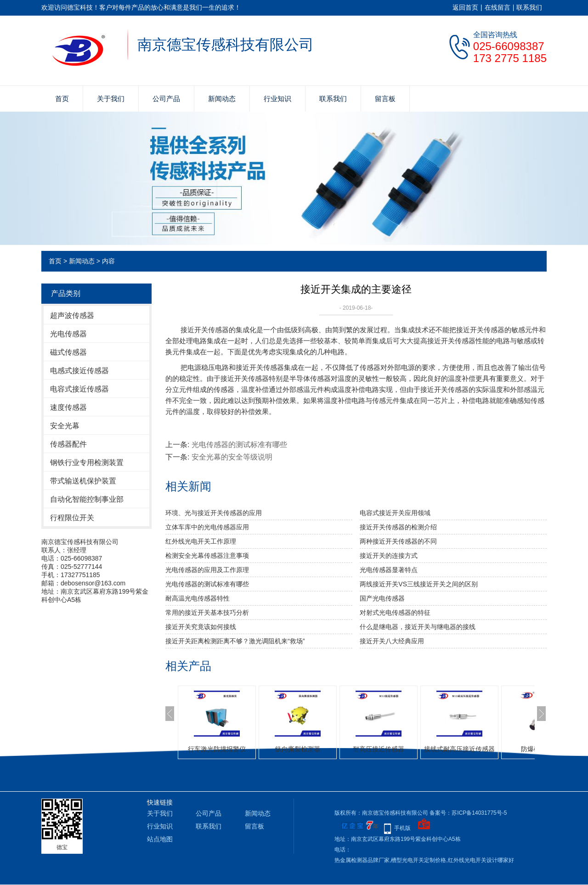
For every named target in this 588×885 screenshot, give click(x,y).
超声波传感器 (72, 315)
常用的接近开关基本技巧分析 (207, 613)
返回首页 (465, 7)
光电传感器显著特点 (389, 570)
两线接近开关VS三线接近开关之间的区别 (419, 584)
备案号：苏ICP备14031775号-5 (468, 813)
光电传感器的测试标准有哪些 (239, 445)
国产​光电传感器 (382, 598)
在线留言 (498, 7)
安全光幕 (65, 426)
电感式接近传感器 (79, 371)
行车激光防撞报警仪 (217, 749)
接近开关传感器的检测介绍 (398, 527)
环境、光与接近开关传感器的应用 (214, 513)
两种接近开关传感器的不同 (398, 541)
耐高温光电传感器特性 (198, 598)
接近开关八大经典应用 (392, 641)
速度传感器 (68, 407)
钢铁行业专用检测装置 (87, 462)
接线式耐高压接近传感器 (459, 749)
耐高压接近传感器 (379, 749)
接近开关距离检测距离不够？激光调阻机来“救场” (235, 641)
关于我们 (111, 99)
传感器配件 (68, 444)
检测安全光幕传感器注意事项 (207, 556)
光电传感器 (68, 334)
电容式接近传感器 (79, 389)
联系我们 (529, 7)
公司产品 (166, 99)
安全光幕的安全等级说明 (232, 457)
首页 (62, 99)
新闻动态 (222, 99)
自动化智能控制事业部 (87, 499)
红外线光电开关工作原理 (201, 541)
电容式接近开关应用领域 (395, 513)
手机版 (402, 828)
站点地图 (160, 839)
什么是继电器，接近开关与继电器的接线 (418, 627)
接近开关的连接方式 (389, 556)
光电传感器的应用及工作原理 (207, 570)
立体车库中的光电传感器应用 (207, 527)
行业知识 (277, 99)
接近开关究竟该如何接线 (201, 627)
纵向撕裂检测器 (298, 749)
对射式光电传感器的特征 (395, 613)
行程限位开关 (72, 518)
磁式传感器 (68, 352)
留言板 (385, 99)
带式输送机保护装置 (83, 481)
